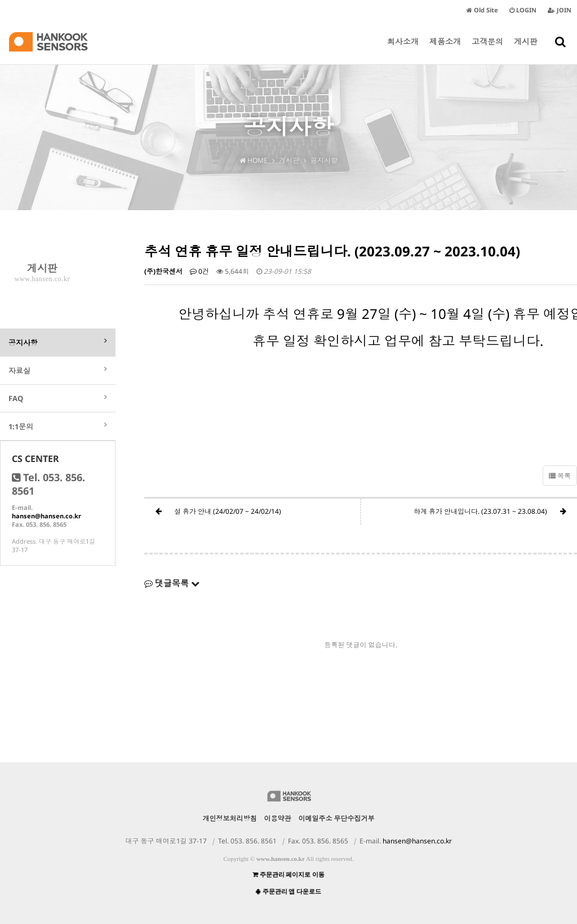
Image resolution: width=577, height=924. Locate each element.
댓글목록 (172, 583)
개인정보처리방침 (230, 818)
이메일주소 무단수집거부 (337, 818)
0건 (199, 271)
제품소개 (445, 50)
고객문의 (487, 50)
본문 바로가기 (0, 0)
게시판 (526, 50)
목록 (560, 476)
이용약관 (278, 818)
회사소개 (403, 50)
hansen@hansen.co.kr (46, 516)
